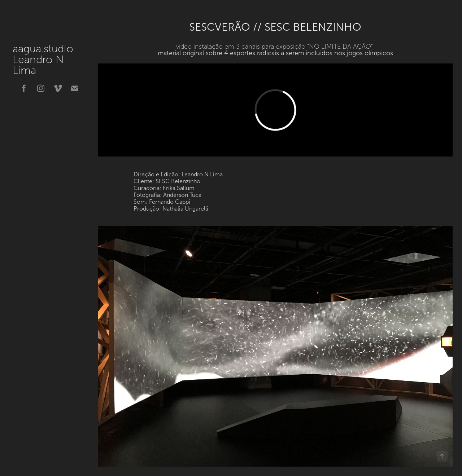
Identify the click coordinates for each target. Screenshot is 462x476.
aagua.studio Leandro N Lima (57, 59)
